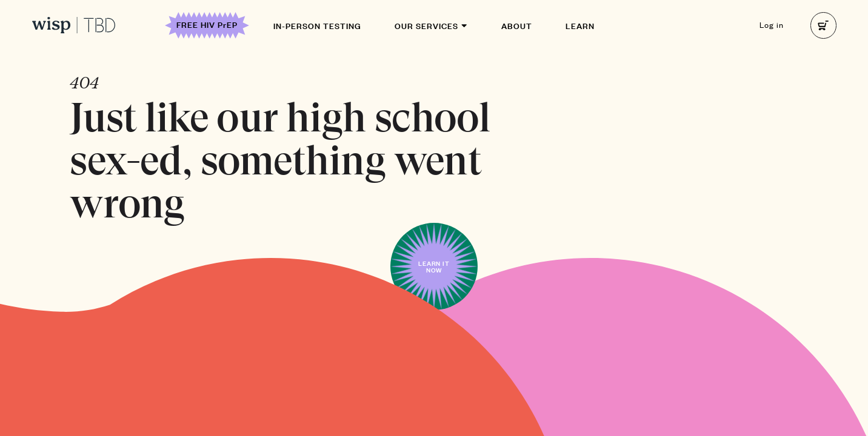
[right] (824, 25)
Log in (772, 25)
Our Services (431, 25)
